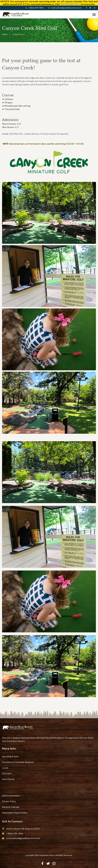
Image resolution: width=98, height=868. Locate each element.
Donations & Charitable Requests (18, 762)
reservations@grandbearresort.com (66, 8)
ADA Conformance (11, 796)
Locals (5, 768)
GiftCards (7, 773)
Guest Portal (8, 779)
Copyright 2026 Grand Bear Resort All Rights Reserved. (49, 855)
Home (5, 34)
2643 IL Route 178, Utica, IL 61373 (23, 829)
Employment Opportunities (15, 813)
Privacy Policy (9, 801)
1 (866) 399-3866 (36, 8)
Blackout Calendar (11, 807)
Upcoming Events (10, 756)
